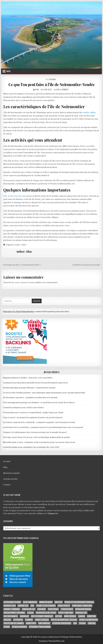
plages (26, 226)
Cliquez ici (53, 513)
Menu (8, 71)
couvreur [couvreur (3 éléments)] (42, 609)
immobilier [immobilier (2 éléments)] (24, 616)
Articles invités (10, 479)
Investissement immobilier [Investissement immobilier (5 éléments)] (42, 616)
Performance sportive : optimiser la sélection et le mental (30, 398)
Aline (37, 89)
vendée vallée (89, 112)
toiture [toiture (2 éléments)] (82, 623)
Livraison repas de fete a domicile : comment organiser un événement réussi (39, 422)
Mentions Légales (12, 473)
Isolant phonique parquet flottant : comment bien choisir (29, 388)
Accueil (7, 461)
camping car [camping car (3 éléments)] (23, 606)
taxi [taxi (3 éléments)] (75, 623)
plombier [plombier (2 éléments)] (29, 620)
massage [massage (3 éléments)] (7, 620)
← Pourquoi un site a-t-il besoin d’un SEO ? (21, 265)
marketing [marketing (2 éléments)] (92, 616)
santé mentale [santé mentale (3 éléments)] (44, 623)
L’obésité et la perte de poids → (87, 265)
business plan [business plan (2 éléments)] (10, 606)
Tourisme (52, 79)
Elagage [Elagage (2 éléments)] (31, 613)
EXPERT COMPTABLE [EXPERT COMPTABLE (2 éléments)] (66, 613)
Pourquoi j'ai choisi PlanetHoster (19, 312)
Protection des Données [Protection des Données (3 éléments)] (14, 623)
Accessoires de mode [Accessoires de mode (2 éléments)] (12, 602)
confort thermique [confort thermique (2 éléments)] (12, 609)
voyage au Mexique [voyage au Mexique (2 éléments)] (19, 627)
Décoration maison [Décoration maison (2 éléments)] (83, 609)
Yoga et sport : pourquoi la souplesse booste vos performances (33, 417)
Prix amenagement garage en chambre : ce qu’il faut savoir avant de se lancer (39, 402)
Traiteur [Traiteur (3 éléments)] (92, 623)
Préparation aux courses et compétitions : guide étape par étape (33, 412)
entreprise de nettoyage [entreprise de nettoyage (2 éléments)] (46, 613)
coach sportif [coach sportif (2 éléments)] (64, 606)
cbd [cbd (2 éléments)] (32, 606)
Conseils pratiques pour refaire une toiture (23, 407)
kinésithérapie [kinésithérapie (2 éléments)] (70, 616)
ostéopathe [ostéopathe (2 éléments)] (18, 620)
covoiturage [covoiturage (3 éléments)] (53, 609)
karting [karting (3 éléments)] (59, 616)
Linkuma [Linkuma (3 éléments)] (82, 616)
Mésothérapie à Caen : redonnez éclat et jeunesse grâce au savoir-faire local (39, 442)
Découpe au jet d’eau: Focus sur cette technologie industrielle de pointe (37, 437)
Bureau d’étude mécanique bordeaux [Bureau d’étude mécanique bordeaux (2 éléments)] (79, 602)
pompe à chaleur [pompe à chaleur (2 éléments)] (42, 620)
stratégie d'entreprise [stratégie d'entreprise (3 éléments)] (62, 623)
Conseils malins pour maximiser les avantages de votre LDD (31, 447)
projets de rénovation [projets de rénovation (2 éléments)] (88, 620)
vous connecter (22, 282)
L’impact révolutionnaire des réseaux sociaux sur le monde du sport (35, 432)
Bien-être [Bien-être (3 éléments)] (59, 602)
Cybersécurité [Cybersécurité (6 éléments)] (67, 609)
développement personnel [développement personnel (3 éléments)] (14, 613)
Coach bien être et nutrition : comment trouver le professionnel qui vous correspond (43, 427)
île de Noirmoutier (14, 196)
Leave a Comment (62, 89)
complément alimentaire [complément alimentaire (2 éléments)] (82, 606)
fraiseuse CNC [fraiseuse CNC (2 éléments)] (81, 613)
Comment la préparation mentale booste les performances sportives (35, 383)
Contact (7, 485)
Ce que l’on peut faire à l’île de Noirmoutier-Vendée (52, 84)
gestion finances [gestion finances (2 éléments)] (11, 616)
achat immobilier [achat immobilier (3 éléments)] (30, 602)
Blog (5, 467)
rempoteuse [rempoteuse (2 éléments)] (31, 623)
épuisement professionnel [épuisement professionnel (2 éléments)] (40, 627)
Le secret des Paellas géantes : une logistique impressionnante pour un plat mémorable (44, 393)
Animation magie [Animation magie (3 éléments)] (46, 602)
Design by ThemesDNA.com (52, 641)
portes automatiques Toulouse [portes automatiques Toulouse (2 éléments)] (64, 620)
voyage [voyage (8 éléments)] (7, 627)
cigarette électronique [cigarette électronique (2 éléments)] (46, 606)
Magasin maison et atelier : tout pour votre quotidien (28, 378)
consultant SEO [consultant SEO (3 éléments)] (29, 609)
